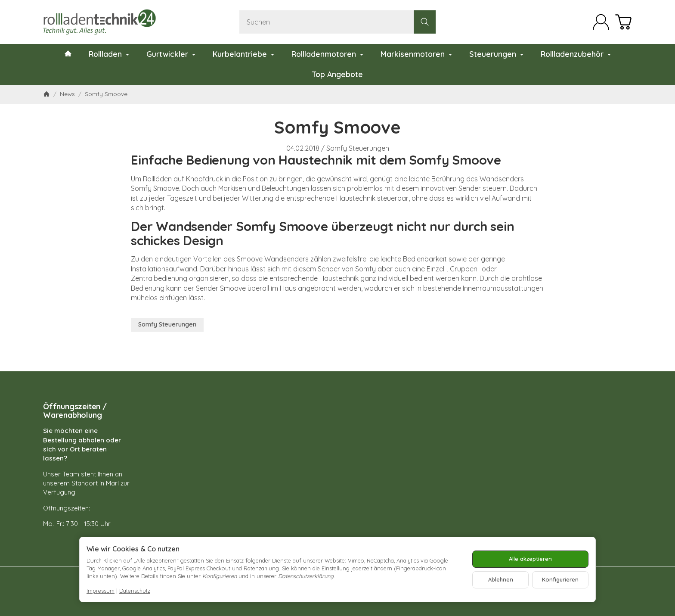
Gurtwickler (171, 54)
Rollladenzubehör (576, 54)
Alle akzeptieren (530, 559)
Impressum (101, 591)
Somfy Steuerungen (358, 148)
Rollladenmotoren (327, 54)
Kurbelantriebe (243, 54)
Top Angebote (337, 74)
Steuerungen (496, 54)
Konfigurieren (560, 579)
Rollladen (109, 54)
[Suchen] (337, 22)
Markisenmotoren (416, 54)
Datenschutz (135, 591)
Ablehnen (501, 579)
